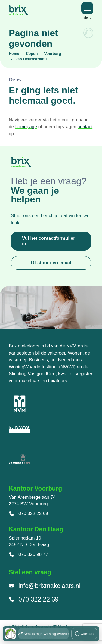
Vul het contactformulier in (49, 241)
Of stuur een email (51, 263)
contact (85, 127)
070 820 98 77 (28, 554)
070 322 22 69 (28, 514)
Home (14, 54)
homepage (26, 127)
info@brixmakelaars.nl (45, 586)
